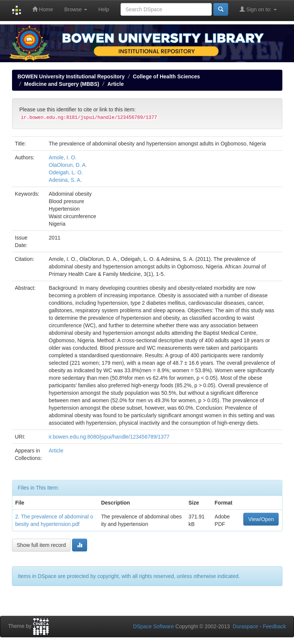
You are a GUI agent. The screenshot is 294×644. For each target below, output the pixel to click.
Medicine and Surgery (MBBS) (62, 84)
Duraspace (246, 626)
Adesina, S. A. (65, 180)
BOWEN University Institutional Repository (71, 76)
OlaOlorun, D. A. (68, 165)
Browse (76, 9)
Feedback (274, 626)
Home (43, 9)
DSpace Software (153, 626)
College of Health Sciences (167, 76)
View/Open (261, 519)
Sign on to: (258, 9)
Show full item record (41, 545)
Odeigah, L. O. (66, 172)
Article (116, 84)
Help (104, 9)
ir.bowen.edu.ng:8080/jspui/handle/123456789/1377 (109, 437)
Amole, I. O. (63, 157)
